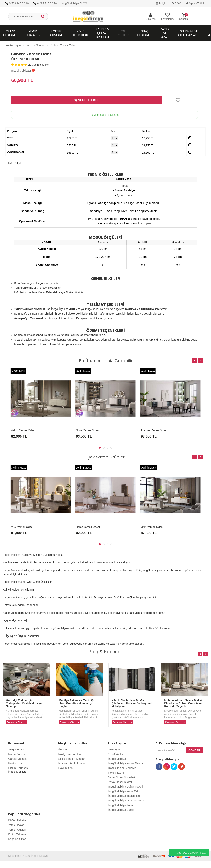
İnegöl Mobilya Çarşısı (122, 810)
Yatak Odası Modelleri (122, 777)
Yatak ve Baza (164, 33)
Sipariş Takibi (195, 3)
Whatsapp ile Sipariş (105, 115)
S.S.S (176, 3)
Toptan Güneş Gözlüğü (14, 866)
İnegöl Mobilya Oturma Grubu (126, 801)
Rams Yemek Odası (88, 527)
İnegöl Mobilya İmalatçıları (124, 796)
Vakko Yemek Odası (23, 430)
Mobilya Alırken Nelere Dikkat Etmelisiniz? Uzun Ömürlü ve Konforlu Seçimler (183, 703)
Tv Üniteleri (123, 33)
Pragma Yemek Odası (154, 430)
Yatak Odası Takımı (120, 782)
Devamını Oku (14, 722)
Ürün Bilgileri (16, 163)
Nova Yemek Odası (88, 430)
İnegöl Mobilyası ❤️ (23, 71)
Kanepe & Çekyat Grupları (102, 33)
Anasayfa (13, 45)
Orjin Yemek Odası (152, 527)
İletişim (161, 3)
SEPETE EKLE (87, 100)
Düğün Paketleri (18, 820)
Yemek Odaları (31, 33)
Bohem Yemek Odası (63, 45)
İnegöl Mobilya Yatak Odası (125, 791)
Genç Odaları (143, 33)
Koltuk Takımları (55, 33)
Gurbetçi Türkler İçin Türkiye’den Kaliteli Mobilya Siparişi (24, 703)
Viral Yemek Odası (22, 527)
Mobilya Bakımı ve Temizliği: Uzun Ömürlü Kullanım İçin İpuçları (77, 703)
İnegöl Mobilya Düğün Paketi (126, 787)
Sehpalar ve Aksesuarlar (188, 33)
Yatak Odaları (16, 825)
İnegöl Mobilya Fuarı (121, 805)
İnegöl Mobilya (12, 555)
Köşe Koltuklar (80, 33)
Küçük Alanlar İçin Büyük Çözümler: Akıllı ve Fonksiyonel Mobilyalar (132, 703)
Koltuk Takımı (116, 773)
